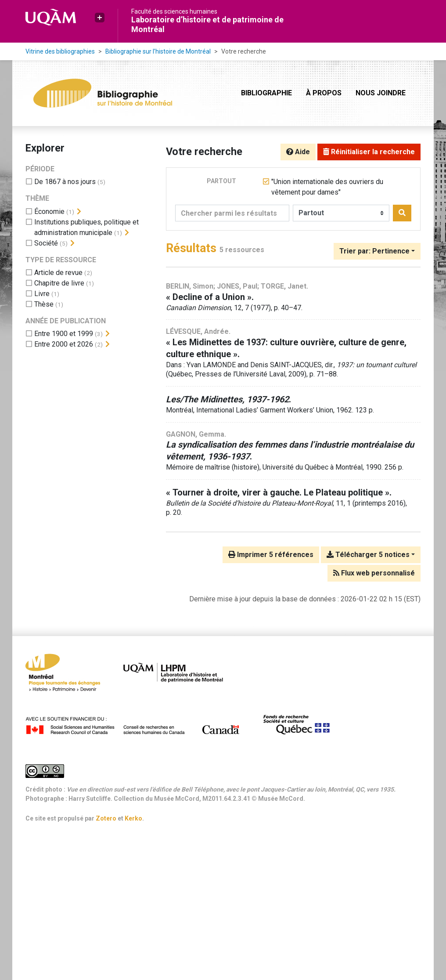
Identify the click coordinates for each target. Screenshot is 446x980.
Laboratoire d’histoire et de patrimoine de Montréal (207, 24)
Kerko (133, 818)
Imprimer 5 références (271, 555)
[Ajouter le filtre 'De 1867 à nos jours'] (65, 182)
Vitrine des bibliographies (60, 51)
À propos (324, 93)
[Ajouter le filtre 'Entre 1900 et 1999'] (64, 334)
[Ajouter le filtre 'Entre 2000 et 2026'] (64, 344)
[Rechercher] (402, 213)
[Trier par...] (377, 251)
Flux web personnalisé (374, 573)
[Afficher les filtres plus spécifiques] (79, 212)
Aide (298, 152)
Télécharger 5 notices (368, 555)
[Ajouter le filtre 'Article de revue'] (58, 273)
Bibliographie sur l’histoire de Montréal (158, 51)
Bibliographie (266, 93)
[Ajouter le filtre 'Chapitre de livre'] (59, 283)
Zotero (106, 818)
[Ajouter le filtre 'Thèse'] (44, 304)
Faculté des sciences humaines (174, 11)
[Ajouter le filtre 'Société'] (46, 243)
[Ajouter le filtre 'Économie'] (49, 212)
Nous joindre (381, 93)
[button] (100, 18)
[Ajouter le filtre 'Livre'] (42, 294)
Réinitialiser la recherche (369, 152)
